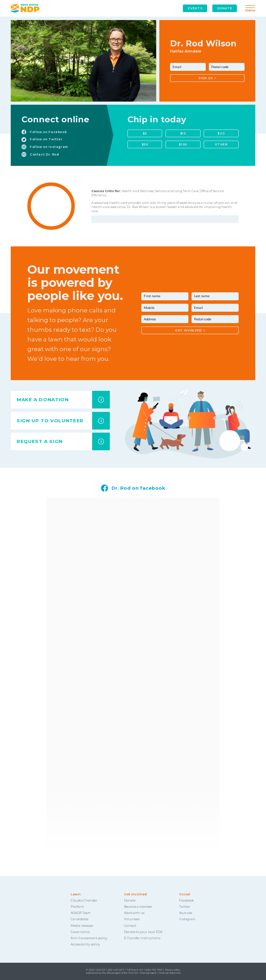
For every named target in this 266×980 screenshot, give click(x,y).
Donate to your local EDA (143, 932)
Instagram (187, 919)
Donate (130, 901)
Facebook (186, 901)
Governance (80, 932)
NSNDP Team (81, 913)
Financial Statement (170, 973)
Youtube (186, 913)
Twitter (185, 907)
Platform (77, 907)
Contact (130, 926)
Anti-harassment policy (89, 938)
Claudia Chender (84, 901)
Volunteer (132, 919)
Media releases (82, 926)
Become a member (138, 907)
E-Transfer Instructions (142, 938)
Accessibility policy (85, 944)
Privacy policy (172, 970)
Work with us (134, 913)
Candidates (79, 919)
